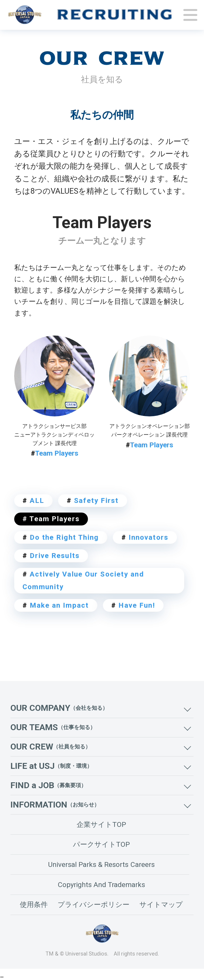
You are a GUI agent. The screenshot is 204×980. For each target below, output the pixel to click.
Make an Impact (56, 605)
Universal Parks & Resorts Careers (101, 864)
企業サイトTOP (101, 824)
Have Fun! (133, 605)
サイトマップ (161, 905)
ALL (33, 500)
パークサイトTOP (101, 844)
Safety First (93, 500)
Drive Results (51, 556)
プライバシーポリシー (94, 905)
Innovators (145, 537)
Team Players (55, 453)
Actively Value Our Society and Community (83, 580)
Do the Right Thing (61, 537)
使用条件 (34, 905)
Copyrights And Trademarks (101, 885)
